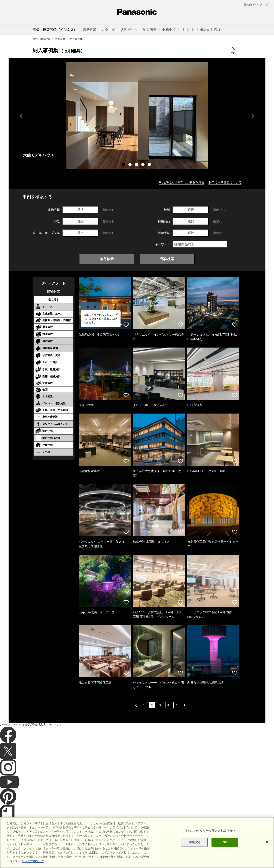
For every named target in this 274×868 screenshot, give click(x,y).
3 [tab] (137, 165)
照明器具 (60, 39)
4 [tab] (143, 165)
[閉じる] (267, 850)
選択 (80, 210)
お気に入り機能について (225, 182)
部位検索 (167, 259)
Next (253, 116)
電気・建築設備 (42, 39)
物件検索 (107, 259)
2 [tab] (131, 165)
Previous (21, 116)
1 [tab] (124, 165)
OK (225, 850)
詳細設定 (194, 850)
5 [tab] (150, 165)
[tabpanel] (137, 116)
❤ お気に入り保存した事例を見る (182, 182)
